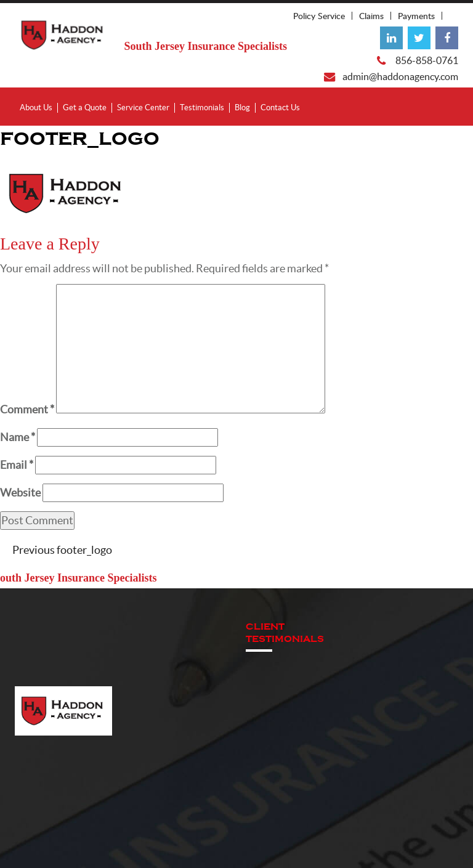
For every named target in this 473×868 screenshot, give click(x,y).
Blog (242, 107)
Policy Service (319, 16)
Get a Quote (85, 107)
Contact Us (280, 107)
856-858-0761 (427, 60)
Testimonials (202, 107)
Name (18, 437)
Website (20, 493)
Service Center (143, 107)
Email (17, 465)
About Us (36, 107)
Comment (27, 409)
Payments (416, 16)
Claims (371, 16)
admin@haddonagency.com (400, 76)
